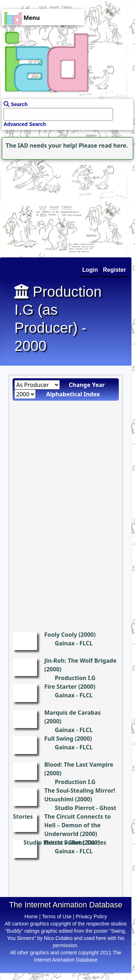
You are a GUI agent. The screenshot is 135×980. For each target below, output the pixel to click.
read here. (113, 145)
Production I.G (75, 678)
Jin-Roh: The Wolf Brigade (80, 661)
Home (31, 916)
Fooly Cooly (61, 635)
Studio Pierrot (75, 808)
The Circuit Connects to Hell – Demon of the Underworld (78, 825)
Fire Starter (60, 687)
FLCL (86, 643)
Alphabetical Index (73, 394)
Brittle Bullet (63, 842)
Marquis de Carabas (73, 713)
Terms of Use (57, 916)
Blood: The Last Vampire (79, 765)
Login (90, 270)
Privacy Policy (91, 916)
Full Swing (59, 739)
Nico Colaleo (58, 938)
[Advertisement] (45, 206)
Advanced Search (25, 124)
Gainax (65, 643)
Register (114, 270)
